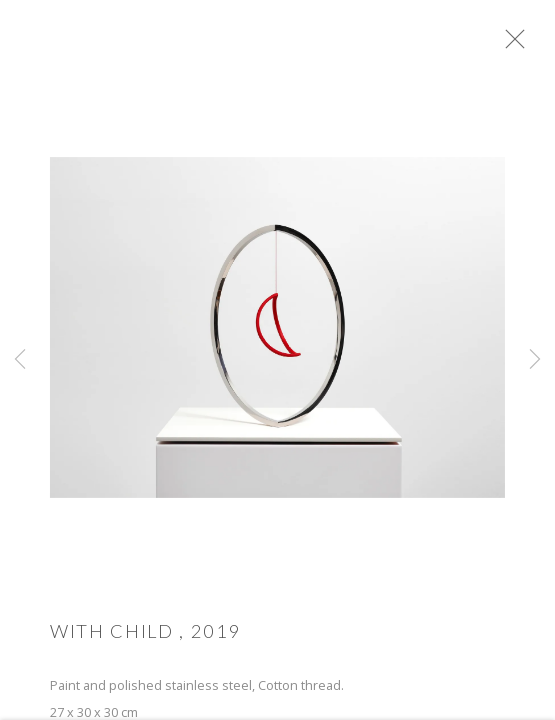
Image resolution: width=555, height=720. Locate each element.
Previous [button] (20, 360)
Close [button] (527, 45)
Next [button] (535, 360)
